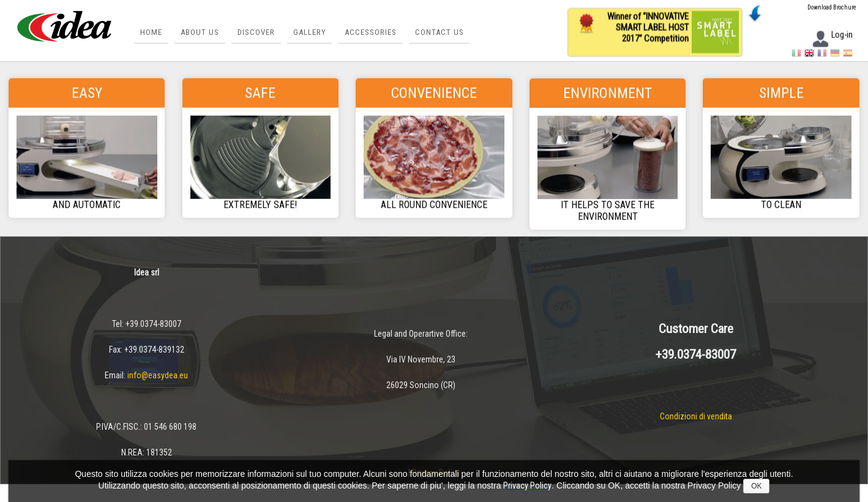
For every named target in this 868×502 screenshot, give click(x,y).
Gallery (310, 32)
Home (151, 32)
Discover (256, 32)
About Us (200, 32)
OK (756, 486)
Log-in (832, 36)
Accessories (371, 32)
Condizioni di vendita (696, 416)
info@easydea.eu (158, 375)
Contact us (440, 32)
